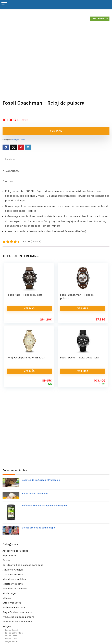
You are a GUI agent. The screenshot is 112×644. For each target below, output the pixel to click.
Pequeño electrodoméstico (18, 612)
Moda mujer (10, 593)
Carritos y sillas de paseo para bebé (23, 565)
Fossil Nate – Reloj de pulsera (24, 295)
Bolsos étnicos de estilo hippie (39, 528)
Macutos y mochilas (14, 579)
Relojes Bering (11, 630)
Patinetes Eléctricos (14, 607)
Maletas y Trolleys (13, 584)
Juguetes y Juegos (13, 570)
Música (7, 598)
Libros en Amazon (13, 574)
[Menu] (4, 4)
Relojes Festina (12, 641)
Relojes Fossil (19, 140)
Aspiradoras (9, 555)
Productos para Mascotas (17, 622)
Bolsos (6, 560)
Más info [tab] (10, 159)
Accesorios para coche (15, 551)
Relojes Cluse (11, 639)
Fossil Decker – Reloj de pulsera (79, 358)
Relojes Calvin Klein (14, 633)
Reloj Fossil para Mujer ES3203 (26, 358)
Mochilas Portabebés (15, 589)
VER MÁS (56, 131)
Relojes (7, 626)
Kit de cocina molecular (35, 494)
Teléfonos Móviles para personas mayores (45, 506)
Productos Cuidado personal (19, 617)
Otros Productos (12, 603)
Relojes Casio (11, 636)
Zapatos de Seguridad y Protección (41, 480)
